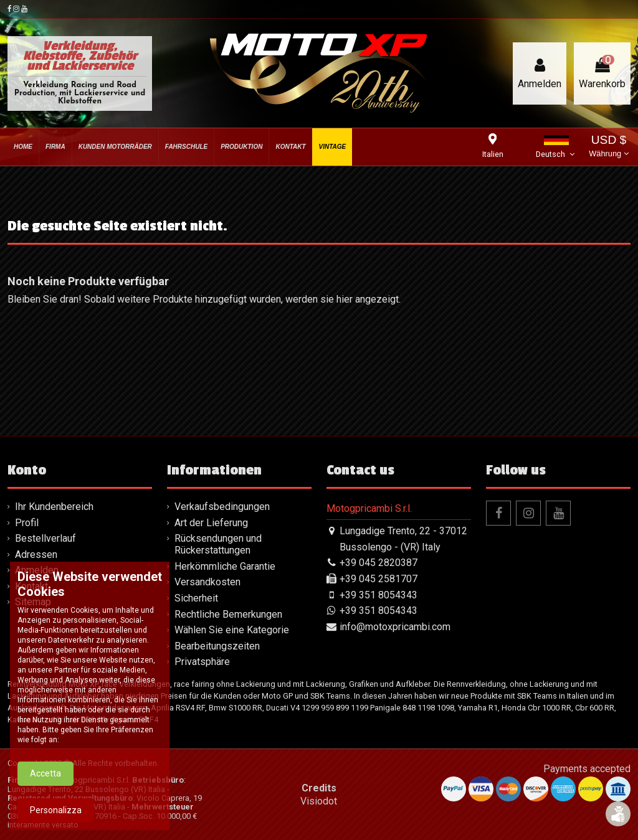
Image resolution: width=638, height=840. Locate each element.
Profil (27, 523)
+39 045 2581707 (379, 579)
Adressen (36, 554)
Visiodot (319, 801)
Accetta (45, 779)
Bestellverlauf (45, 538)
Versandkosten (207, 582)
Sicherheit (196, 598)
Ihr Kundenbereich (54, 507)
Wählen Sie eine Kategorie (232, 630)
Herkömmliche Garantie (225, 566)
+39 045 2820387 (379, 563)
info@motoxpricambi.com (395, 627)
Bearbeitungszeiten (217, 646)
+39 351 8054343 (379, 595)
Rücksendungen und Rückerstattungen (218, 544)
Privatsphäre (202, 662)
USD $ (608, 147)
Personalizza (56, 816)
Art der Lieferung (211, 523)
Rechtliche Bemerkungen (228, 614)
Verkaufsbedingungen (222, 507)
